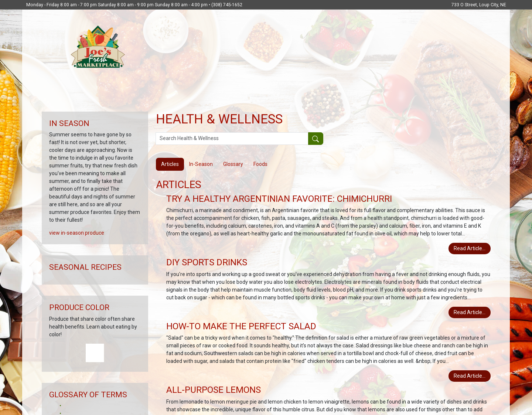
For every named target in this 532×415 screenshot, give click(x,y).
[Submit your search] (316, 139)
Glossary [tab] (233, 164)
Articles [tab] (170, 164)
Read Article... (470, 248)
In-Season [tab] (201, 164)
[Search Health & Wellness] (232, 139)
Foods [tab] (260, 164)
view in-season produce (77, 233)
